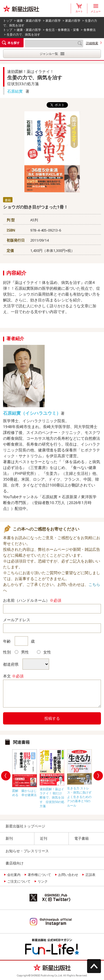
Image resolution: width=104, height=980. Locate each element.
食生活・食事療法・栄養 (62, 30)
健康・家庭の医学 (29, 20)
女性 (44, 652)
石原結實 (15, 91)
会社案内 (14, 875)
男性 (22, 652)
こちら (94, 584)
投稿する (52, 718)
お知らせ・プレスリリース (27, 851)
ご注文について (19, 881)
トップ (8, 20)
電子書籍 (82, 838)
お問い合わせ (68, 875)
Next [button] (98, 776)
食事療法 (90, 30)
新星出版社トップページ (25, 826)
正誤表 (90, 875)
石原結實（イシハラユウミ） (32, 413)
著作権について (39, 875)
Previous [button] (6, 776)
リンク (43, 881)
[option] (25, 772)
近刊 (44, 838)
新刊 (9, 838)
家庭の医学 (53, 20)
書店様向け (15, 863)
